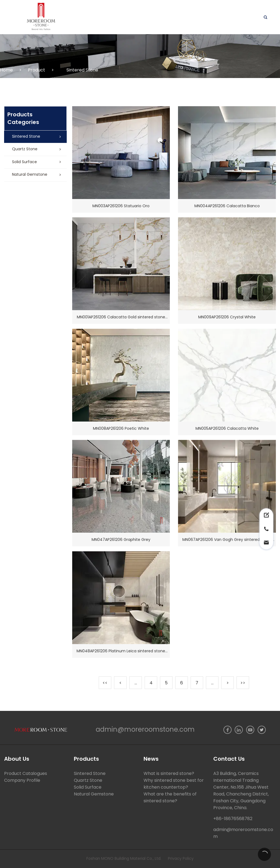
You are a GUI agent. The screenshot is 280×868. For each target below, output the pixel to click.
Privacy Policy (181, 858)
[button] (35, 137)
